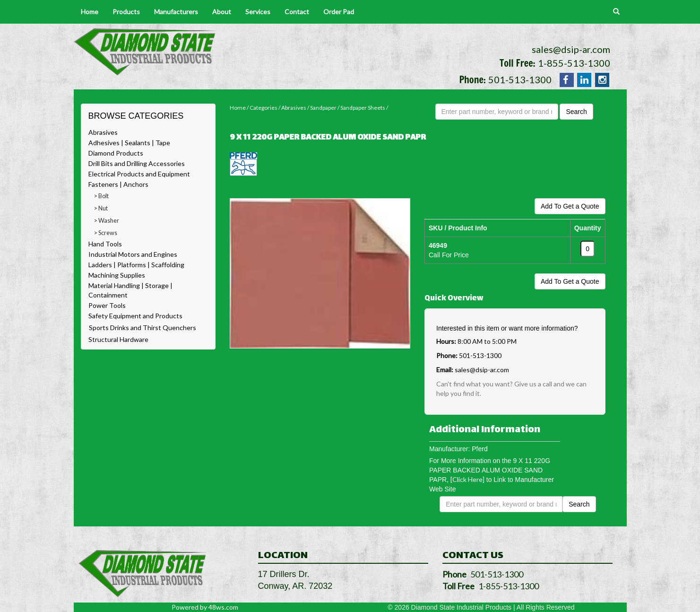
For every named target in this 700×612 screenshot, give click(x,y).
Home (90, 12)
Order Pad (339, 12)
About (222, 12)
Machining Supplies (117, 275)
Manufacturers (176, 12)
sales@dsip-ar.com (571, 49)
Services (258, 12)
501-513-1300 (520, 79)
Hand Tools (105, 244)
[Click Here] (467, 479)
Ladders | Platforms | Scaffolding (136, 265)
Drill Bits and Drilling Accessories (137, 163)
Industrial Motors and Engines (133, 254)
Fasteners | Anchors (118, 184)
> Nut (101, 208)
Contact (297, 12)
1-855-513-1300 (574, 63)
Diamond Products (116, 153)
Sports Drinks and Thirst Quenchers (143, 328)
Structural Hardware (118, 339)
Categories (264, 108)
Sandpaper (323, 108)
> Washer (107, 221)
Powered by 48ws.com (205, 607)
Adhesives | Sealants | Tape (129, 143)
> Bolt (101, 196)
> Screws (106, 233)
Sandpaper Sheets (363, 108)
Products (126, 12)
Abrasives (103, 132)
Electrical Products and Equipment (139, 174)
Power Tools (107, 305)
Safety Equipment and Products (135, 316)
